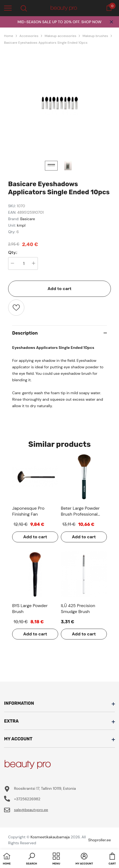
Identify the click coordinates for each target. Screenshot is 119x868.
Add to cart (60, 289)
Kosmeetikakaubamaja (50, 837)
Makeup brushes (95, 36)
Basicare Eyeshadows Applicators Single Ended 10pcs (46, 43)
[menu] (8, 8)
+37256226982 (27, 799)
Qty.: (13, 253)
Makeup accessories (60, 36)
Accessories (29, 36)
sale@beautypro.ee (31, 810)
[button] (32, 859)
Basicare (28, 219)
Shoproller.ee (100, 840)
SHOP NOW (91, 22)
